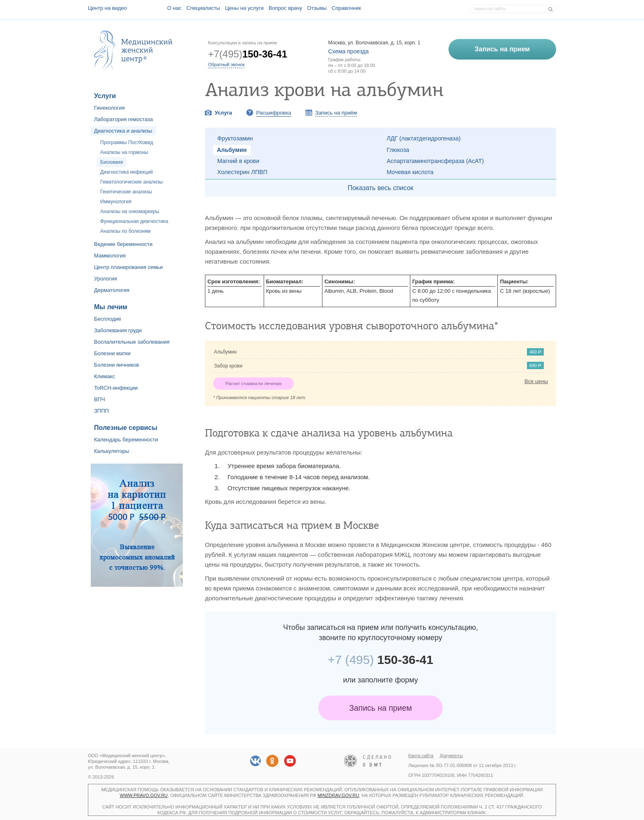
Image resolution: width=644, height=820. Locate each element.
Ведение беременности (123, 244)
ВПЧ (100, 399)
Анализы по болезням (125, 231)
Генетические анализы (126, 192)
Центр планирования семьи (128, 267)
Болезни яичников (117, 365)
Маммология (110, 256)
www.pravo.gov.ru (144, 795)
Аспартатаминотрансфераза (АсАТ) (436, 161)
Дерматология (112, 290)
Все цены (536, 381)
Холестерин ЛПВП (242, 172)
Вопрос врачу (285, 8)
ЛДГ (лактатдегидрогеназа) (424, 138)
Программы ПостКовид (127, 142)
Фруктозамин (235, 138)
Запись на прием (381, 708)
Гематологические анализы (131, 182)
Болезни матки (112, 353)
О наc (174, 8)
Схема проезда (348, 51)
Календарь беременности (126, 440)
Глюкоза (398, 150)
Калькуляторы (112, 451)
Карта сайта (421, 756)
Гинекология (109, 108)
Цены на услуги (244, 8)
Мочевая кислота (410, 172)
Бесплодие (108, 319)
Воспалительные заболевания (132, 342)
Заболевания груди (118, 330)
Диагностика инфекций (126, 172)
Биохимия (112, 162)
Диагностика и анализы (123, 131)
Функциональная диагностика (134, 221)
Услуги (105, 96)
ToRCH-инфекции (116, 388)
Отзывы (317, 8)
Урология (106, 279)
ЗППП (101, 411)
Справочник (346, 8)
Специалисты (203, 8)
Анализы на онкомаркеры (130, 211)
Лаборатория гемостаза (123, 119)
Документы (452, 756)
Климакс (105, 376)
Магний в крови (238, 161)
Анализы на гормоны (124, 152)
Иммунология (116, 202)
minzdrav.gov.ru (338, 795)
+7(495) (248, 54)
